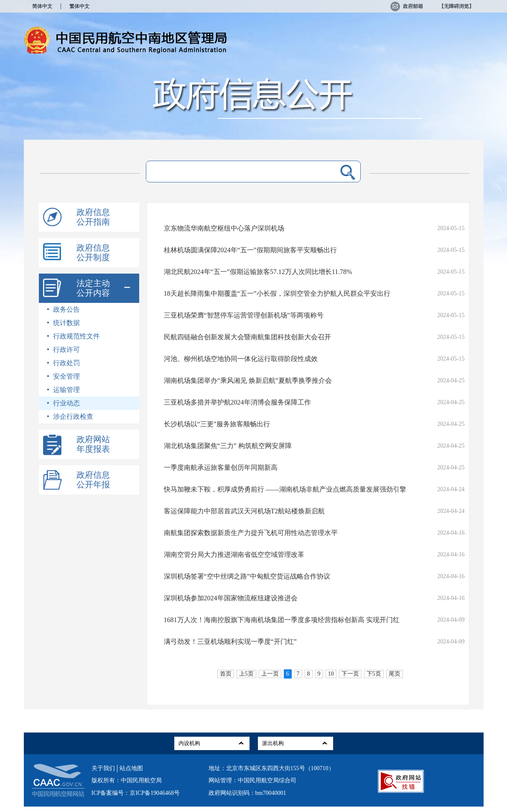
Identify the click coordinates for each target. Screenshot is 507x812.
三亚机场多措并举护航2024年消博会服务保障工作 (237, 402)
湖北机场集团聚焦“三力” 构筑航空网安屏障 (228, 446)
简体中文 (42, 6)
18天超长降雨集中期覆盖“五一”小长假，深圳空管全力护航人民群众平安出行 (277, 293)
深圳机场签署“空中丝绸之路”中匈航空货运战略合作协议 (247, 576)
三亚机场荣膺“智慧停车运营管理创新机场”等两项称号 (244, 315)
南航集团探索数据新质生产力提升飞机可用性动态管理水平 (251, 533)
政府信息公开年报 (93, 480)
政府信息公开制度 (93, 252)
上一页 (270, 674)
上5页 (246, 674)
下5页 (374, 674)
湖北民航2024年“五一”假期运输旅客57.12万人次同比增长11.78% (258, 272)
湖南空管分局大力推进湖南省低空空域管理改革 (234, 555)
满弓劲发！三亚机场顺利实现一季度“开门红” (230, 642)
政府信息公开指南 (93, 217)
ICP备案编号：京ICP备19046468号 (136, 793)
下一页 (350, 674)
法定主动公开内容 (93, 288)
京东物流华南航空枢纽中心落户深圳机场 (224, 228)
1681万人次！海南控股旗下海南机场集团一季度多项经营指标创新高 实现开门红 (282, 620)
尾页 (395, 674)
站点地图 (131, 768)
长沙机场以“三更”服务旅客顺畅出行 (217, 424)
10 (331, 674)
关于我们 (103, 768)
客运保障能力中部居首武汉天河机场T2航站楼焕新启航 (245, 511)
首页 (226, 674)
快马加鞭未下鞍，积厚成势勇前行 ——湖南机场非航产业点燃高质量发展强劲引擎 (285, 489)
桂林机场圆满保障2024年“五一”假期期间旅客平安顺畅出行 (250, 250)
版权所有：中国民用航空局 (127, 780)
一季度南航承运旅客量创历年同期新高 (221, 467)
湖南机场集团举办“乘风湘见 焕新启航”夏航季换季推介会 (248, 380)
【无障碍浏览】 (456, 6)
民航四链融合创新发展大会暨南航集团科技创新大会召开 (247, 337)
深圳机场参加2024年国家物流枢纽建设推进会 (231, 598)
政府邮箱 (407, 6)
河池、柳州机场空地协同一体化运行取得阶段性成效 (241, 359)
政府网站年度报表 (93, 444)
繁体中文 (79, 6)
